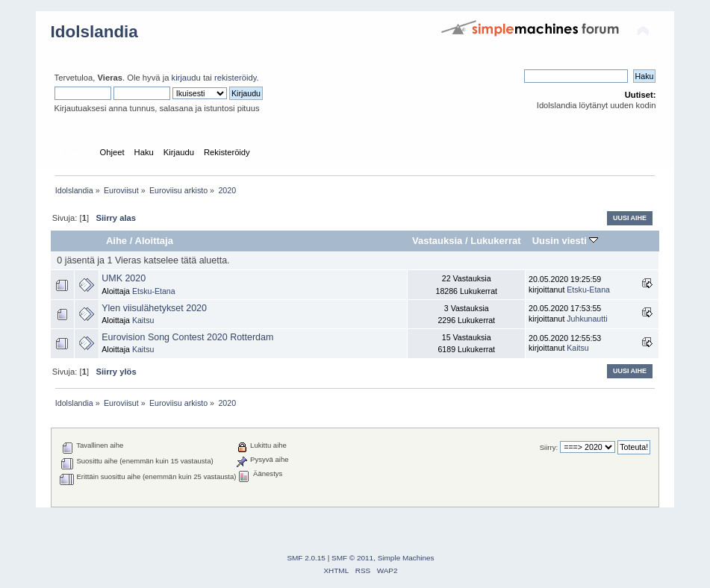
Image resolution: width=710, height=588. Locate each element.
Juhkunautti (587, 319)
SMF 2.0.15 (306, 558)
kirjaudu (186, 78)
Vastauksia (437, 241)
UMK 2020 (124, 278)
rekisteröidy (236, 78)
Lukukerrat (495, 241)
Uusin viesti (566, 241)
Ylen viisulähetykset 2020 (154, 308)
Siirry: (549, 447)
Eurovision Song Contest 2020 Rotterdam (187, 337)
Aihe (116, 241)
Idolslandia (94, 32)
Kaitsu (143, 320)
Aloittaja (154, 241)
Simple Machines (406, 558)
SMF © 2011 (352, 558)
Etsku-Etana (154, 291)
